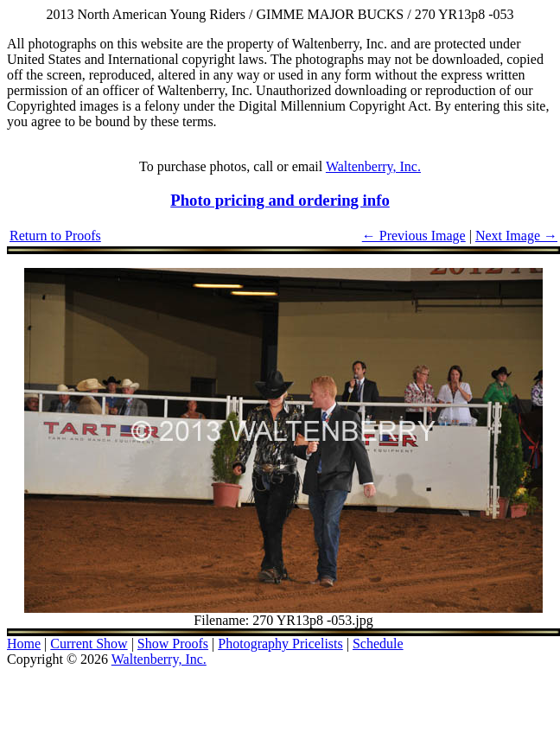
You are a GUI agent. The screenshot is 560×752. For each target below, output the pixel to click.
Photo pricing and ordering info (280, 200)
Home (24, 644)
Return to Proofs (55, 236)
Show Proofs (173, 644)
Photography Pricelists (280, 644)
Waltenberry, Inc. (373, 166)
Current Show (89, 644)
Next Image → (516, 236)
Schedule (378, 644)
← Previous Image (414, 236)
